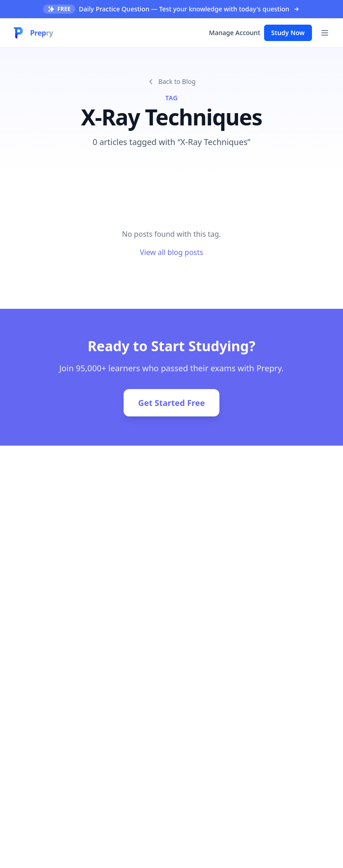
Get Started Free (172, 403)
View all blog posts (172, 252)
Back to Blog (171, 81)
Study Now (288, 33)
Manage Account (234, 33)
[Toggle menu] (325, 33)
